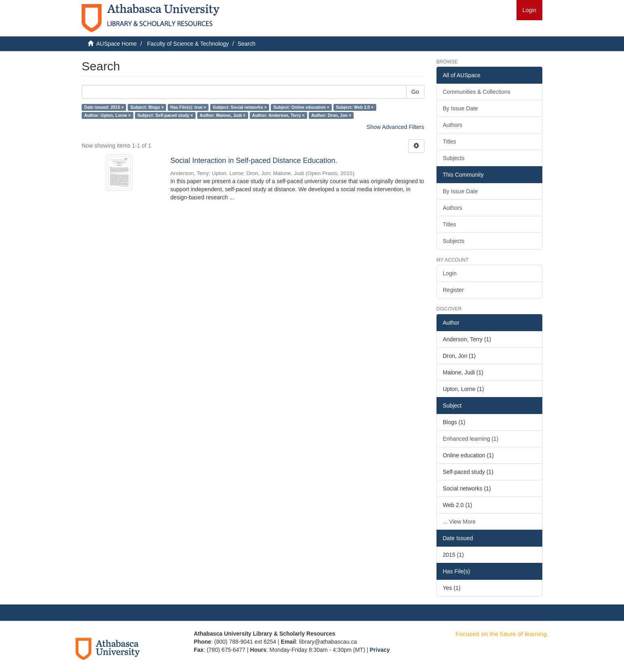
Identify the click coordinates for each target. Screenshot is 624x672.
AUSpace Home (116, 44)
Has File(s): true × (188, 107)
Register (453, 290)
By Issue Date (461, 108)
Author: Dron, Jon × (331, 115)
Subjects (454, 158)
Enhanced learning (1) (471, 439)
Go (415, 92)
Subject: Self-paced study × (165, 115)
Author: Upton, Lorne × (107, 115)
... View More (459, 522)
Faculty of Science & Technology (188, 44)
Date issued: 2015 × (104, 107)
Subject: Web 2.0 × (355, 107)
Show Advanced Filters (395, 127)
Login (450, 273)
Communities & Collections (477, 92)
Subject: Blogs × (147, 107)
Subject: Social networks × (239, 107)
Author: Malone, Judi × (222, 115)
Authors (453, 125)
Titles (450, 142)
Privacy (380, 650)
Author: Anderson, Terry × (278, 115)
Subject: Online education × (301, 107)
